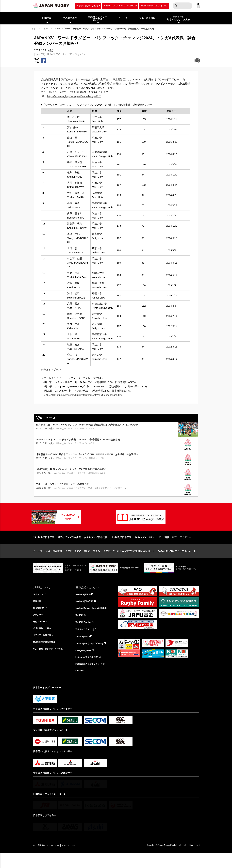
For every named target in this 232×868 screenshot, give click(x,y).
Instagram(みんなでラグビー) (91, 678)
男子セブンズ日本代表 (69, 548)
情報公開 (38, 612)
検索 (176, 6)
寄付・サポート (41, 634)
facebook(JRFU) (84, 605)
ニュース (46, 29)
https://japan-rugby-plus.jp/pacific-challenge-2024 (74, 96)
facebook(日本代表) (86, 612)
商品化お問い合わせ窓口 (46, 656)
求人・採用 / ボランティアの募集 (50, 663)
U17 (175, 548)
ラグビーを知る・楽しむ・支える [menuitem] (178, 18)
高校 (167, 548)
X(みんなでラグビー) (86, 641)
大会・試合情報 (54, 562)
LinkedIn (80, 685)
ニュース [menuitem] (123, 18)
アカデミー (186, 548)
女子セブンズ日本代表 (96, 548)
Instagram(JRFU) (85, 663)
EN (198, 7)
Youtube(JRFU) (84, 649)
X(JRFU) (80, 627)
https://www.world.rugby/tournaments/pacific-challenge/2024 (89, 395)
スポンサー (39, 627)
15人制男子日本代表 (44, 548)
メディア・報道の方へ (45, 649)
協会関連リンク (41, 620)
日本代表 (39, 54)
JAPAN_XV (53, 54)
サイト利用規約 (41, 860)
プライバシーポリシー (82, 860)
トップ (34, 29)
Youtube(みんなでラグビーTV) (91, 656)
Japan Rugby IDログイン (153, 6)
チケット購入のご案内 (87, 6)
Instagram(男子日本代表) (89, 670)
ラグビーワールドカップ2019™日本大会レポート (129, 562)
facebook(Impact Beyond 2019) (92, 620)
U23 (151, 548)
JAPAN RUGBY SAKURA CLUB (119, 6)
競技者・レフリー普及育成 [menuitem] (98, 18)
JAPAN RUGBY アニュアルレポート (177, 562)
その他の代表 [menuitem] (70, 18)
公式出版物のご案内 (44, 641)
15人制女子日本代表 (121, 548)
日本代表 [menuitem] (47, 18)
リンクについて (60, 860)
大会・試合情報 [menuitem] (147, 18)
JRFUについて (41, 605)
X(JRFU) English (84, 634)
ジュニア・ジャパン (73, 54)
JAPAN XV (140, 548)
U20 (159, 548)
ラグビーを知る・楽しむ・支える (83, 562)
